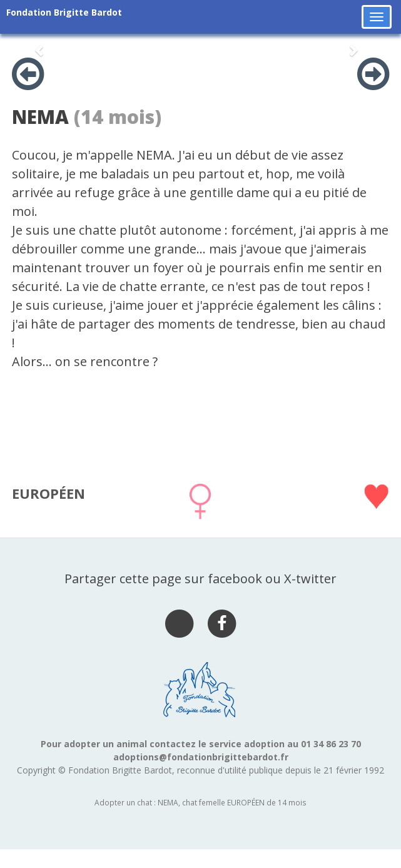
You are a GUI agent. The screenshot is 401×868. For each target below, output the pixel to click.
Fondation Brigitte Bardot (64, 12)
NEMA (40, 117)
